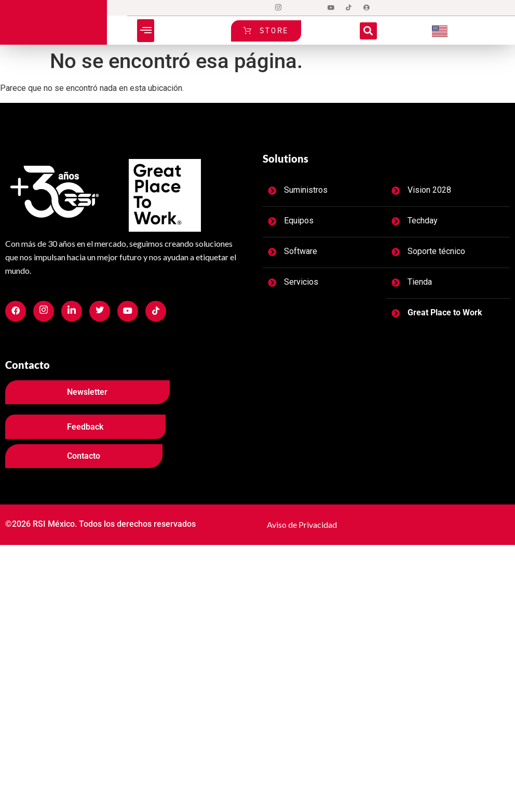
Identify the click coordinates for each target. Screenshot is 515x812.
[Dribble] (331, 8)
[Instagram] (278, 8)
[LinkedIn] (314, 8)
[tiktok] (349, 8)
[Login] (367, 8)
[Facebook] (261, 8)
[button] (146, 31)
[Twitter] (296, 8)
